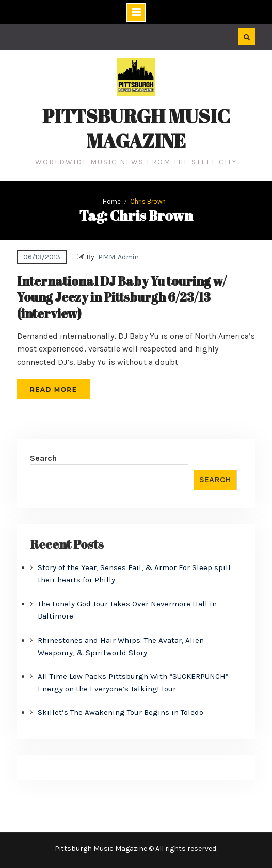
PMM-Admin (118, 257)
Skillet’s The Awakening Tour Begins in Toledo (121, 712)
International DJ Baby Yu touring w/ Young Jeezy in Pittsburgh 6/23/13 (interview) (122, 297)
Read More (53, 389)
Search (43, 458)
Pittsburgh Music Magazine (136, 128)
